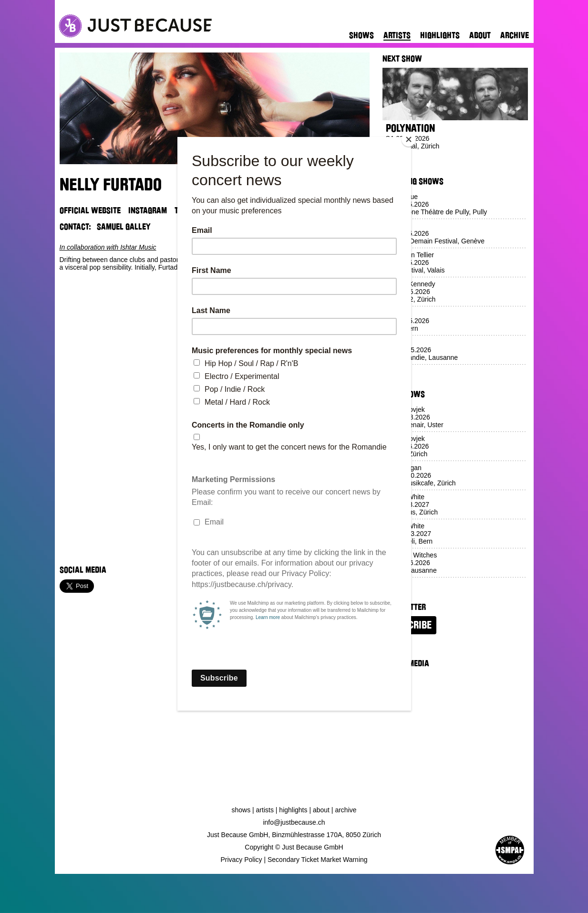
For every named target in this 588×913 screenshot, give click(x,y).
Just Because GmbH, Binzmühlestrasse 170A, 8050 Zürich (294, 835)
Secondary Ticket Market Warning (318, 860)
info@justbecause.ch (294, 822)
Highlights (440, 35)
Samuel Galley (124, 227)
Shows (361, 35)
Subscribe (409, 625)
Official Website (90, 210)
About (480, 35)
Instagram (148, 210)
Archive (515, 35)
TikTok (186, 210)
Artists (397, 35)
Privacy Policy (241, 860)
